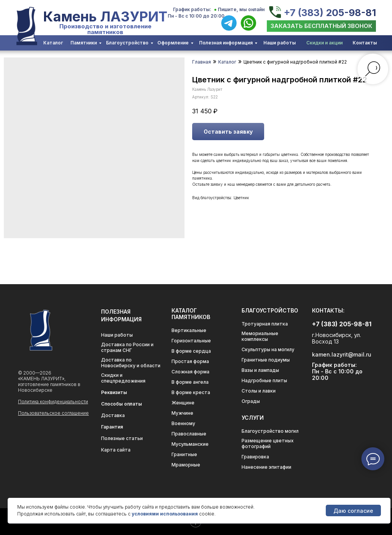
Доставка (113, 415)
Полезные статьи (122, 438)
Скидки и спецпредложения (123, 378)
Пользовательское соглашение (53, 413)
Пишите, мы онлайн (241, 9)
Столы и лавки (259, 391)
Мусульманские (190, 444)
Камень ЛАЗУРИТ (105, 16)
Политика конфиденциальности (53, 402)
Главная (202, 62)
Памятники (84, 43)
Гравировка (255, 457)
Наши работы (280, 43)
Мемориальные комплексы (260, 336)
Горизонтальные (191, 341)
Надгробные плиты (264, 380)
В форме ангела (190, 382)
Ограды (251, 401)
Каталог (53, 43)
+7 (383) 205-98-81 (330, 13)
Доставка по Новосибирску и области (131, 363)
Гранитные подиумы (266, 360)
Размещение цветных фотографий (268, 443)
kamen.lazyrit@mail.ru (342, 354)
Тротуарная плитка (265, 324)
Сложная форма (190, 372)
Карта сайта (116, 450)
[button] (321, 26)
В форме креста (191, 392)
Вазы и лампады (260, 370)
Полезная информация (226, 43)
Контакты (365, 43)
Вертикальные (189, 330)
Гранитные (184, 454)
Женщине (183, 403)
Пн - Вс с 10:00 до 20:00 (196, 16)
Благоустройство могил (270, 431)
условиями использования (165, 514)
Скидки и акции (324, 43)
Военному (183, 423)
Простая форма (190, 361)
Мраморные (186, 465)
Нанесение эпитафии (266, 467)
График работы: (192, 9)
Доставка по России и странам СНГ (127, 347)
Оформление (173, 43)
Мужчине (182, 413)
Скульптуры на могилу (268, 349)
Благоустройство (127, 43)
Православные (189, 434)
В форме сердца (191, 351)
